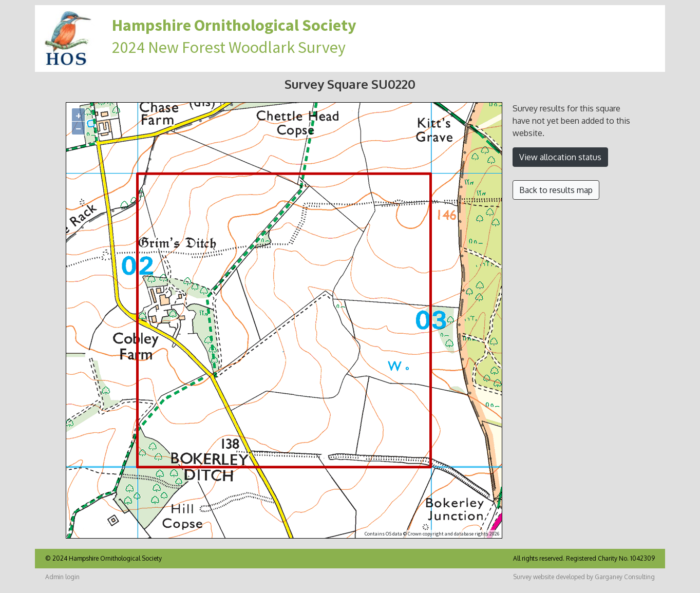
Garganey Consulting (625, 577)
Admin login (62, 577)
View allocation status (560, 157)
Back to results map (556, 190)
